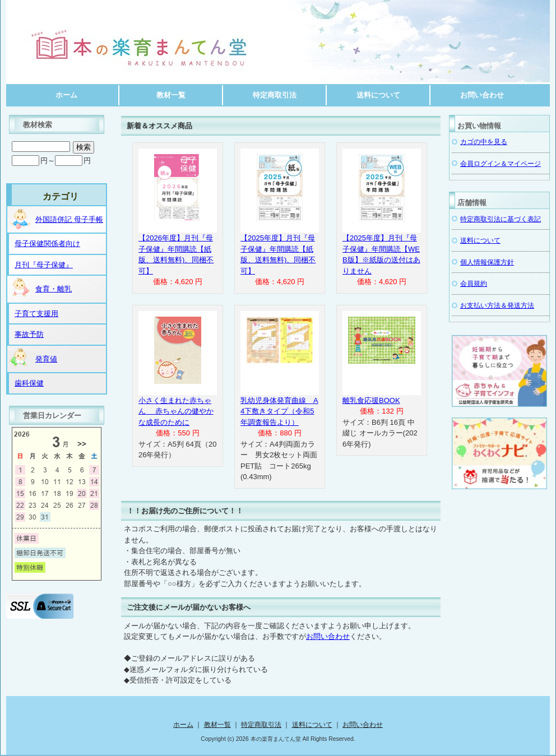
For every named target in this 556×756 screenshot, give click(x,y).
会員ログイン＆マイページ (501, 163)
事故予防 (29, 334)
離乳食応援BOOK (371, 400)
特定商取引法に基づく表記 (501, 219)
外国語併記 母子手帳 (56, 219)
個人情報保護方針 (487, 262)
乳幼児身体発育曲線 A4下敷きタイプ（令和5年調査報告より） (279, 411)
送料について (378, 95)
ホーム (66, 95)
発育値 (33, 358)
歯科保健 (29, 383)
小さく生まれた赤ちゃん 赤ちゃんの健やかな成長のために (176, 411)
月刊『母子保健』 (44, 265)
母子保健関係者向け (47, 244)
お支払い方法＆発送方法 (497, 305)
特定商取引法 (275, 95)
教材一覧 (171, 95)
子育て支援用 (36, 314)
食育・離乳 (40, 288)
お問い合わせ (482, 95)
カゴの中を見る (484, 142)
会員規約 (474, 283)
